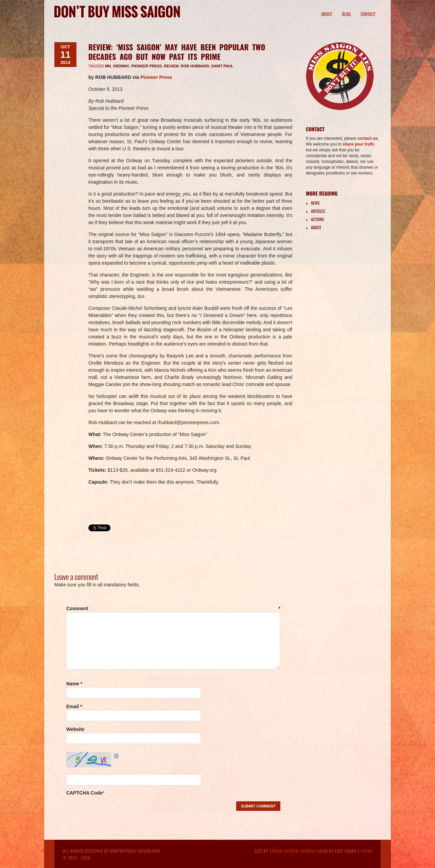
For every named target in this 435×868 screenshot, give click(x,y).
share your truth (358, 144)
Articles (318, 211)
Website (75, 729)
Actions (317, 219)
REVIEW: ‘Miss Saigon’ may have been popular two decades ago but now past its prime (177, 52)
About (327, 14)
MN (108, 66)
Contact (368, 14)
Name (74, 684)
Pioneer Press (147, 66)
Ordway (121, 66)
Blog (346, 14)
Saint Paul (222, 66)
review (171, 66)
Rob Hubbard (195, 66)
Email (74, 706)
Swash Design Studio (292, 851)
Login (366, 851)
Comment (173, 608)
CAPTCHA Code (84, 793)
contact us (367, 138)
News (315, 203)
